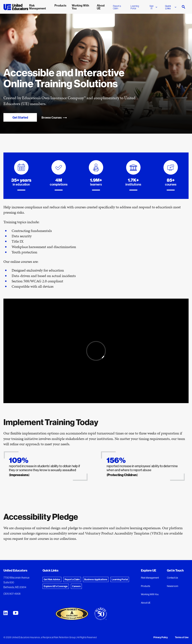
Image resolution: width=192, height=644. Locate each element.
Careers (76, 586)
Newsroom (173, 586)
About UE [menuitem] (101, 7)
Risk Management (150, 578)
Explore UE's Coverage (56, 586)
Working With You (150, 594)
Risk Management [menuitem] (38, 7)
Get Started (20, 117)
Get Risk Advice (52, 579)
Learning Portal (135, 7)
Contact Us (172, 578)
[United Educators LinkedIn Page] (6, 613)
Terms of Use (182, 637)
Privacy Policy (161, 637)
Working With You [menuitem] (80, 7)
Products (146, 586)
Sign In (153, 7)
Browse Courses (54, 118)
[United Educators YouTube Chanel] (16, 613)
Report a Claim (117, 7)
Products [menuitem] (60, 5)
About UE (146, 603)
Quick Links (171, 7)
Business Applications (96, 579)
